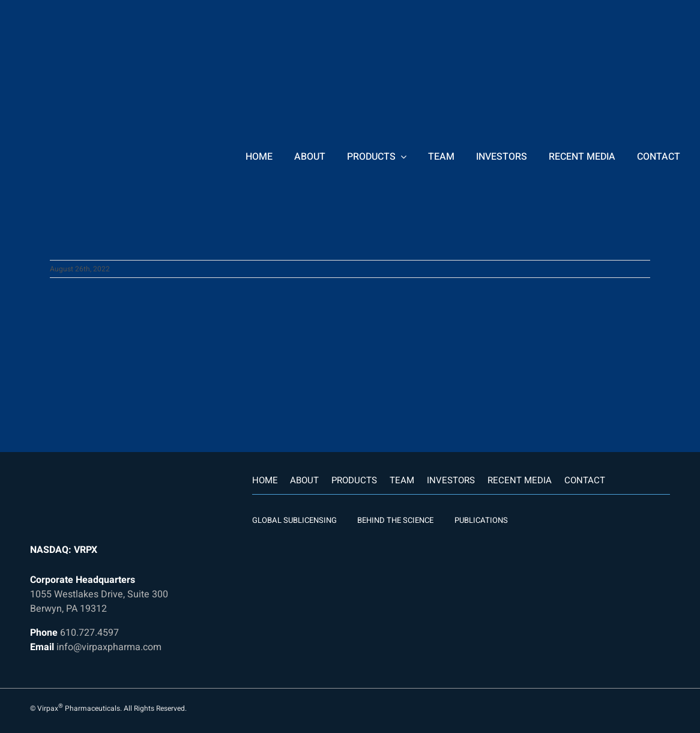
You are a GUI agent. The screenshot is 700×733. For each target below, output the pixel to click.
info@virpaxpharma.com (109, 647)
